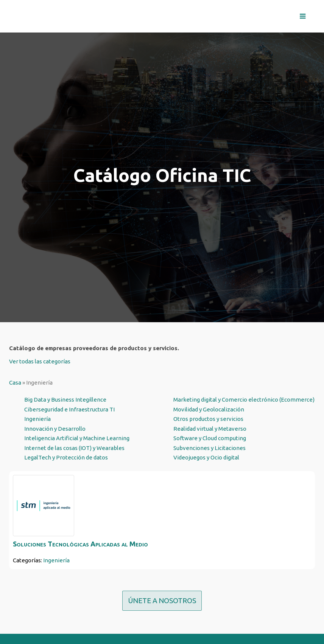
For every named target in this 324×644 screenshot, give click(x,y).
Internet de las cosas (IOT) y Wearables (74, 448)
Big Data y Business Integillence (65, 400)
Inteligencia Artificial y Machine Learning (77, 438)
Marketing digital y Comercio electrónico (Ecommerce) (244, 400)
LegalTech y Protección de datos (66, 457)
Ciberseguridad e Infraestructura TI (69, 409)
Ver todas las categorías (40, 361)
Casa (15, 383)
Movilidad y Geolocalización (209, 409)
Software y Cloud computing (210, 438)
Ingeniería (37, 419)
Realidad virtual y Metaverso (210, 429)
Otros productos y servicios (208, 419)
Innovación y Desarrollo (55, 429)
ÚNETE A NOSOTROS (162, 601)
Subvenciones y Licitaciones (210, 448)
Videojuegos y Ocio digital (206, 457)
